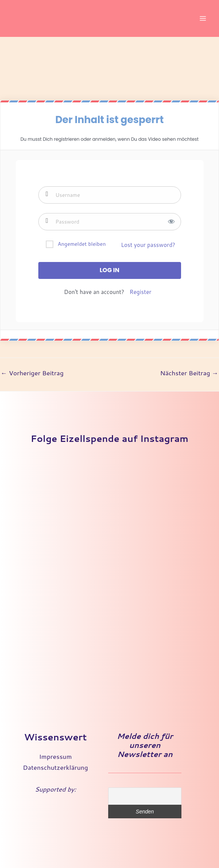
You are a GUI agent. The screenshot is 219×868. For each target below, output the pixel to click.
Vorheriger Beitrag (32, 373)
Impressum (55, 756)
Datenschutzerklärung (56, 767)
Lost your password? (148, 245)
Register (140, 292)
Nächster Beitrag (189, 373)
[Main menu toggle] (203, 18)
